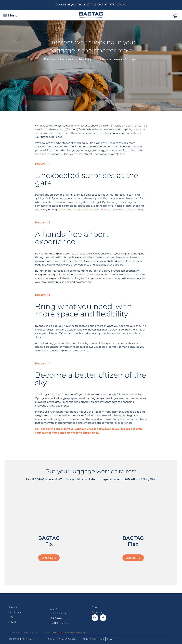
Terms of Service (75, 633)
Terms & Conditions (69, 639)
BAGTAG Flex (133, 541)
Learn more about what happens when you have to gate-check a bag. (101, 210)
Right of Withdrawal (93, 639)
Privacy (52, 639)
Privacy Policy (58, 633)
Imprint (111, 639)
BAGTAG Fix (49, 541)
